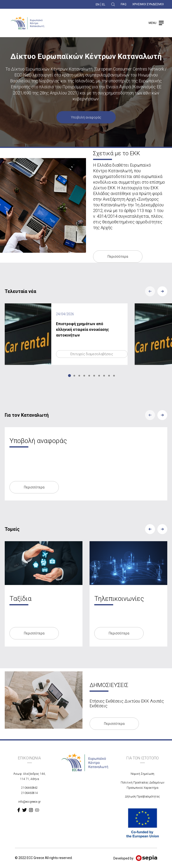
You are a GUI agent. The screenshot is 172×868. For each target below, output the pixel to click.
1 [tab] (69, 376)
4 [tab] (84, 376)
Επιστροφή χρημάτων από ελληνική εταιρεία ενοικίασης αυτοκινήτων (82, 330)
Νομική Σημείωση (142, 774)
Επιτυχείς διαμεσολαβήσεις (92, 354)
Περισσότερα (118, 257)
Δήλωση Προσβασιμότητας (142, 797)
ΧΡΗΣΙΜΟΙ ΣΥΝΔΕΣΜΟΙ (148, 4)
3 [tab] (79, 376)
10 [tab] (114, 376)
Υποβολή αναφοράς (86, 117)
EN (98, 4)
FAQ (124, 4)
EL (104, 4)
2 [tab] (74, 376)
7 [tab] (99, 376)
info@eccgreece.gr (29, 802)
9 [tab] (109, 376)
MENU (153, 23)
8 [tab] (104, 376)
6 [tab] (94, 376)
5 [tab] (89, 376)
